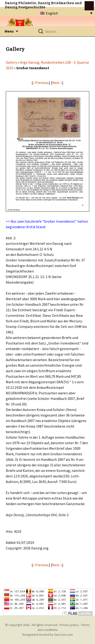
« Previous (41, 83)
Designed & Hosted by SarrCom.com (48, 635)
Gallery (11, 62)
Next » (57, 83)
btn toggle (89, 6)
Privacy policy (69, 625)
